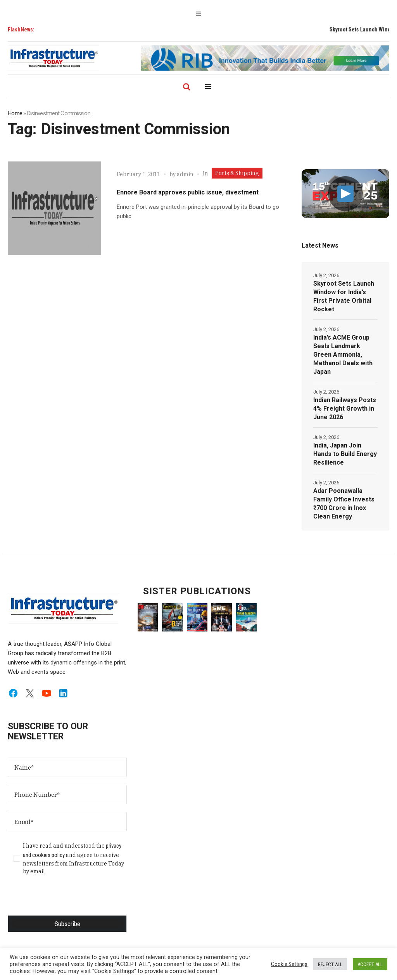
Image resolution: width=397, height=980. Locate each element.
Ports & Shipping (237, 173)
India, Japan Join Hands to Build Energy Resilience (345, 454)
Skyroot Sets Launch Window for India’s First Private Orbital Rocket (344, 296)
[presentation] (67, 900)
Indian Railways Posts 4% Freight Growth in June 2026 (345, 408)
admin (185, 174)
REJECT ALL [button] (330, 964)
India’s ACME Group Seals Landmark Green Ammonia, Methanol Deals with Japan (343, 355)
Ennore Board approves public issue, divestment (188, 192)
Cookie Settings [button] (289, 964)
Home (15, 113)
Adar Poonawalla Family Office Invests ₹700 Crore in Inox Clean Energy (344, 504)
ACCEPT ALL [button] (370, 964)
